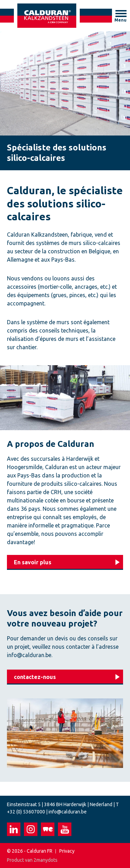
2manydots (46, 860)
